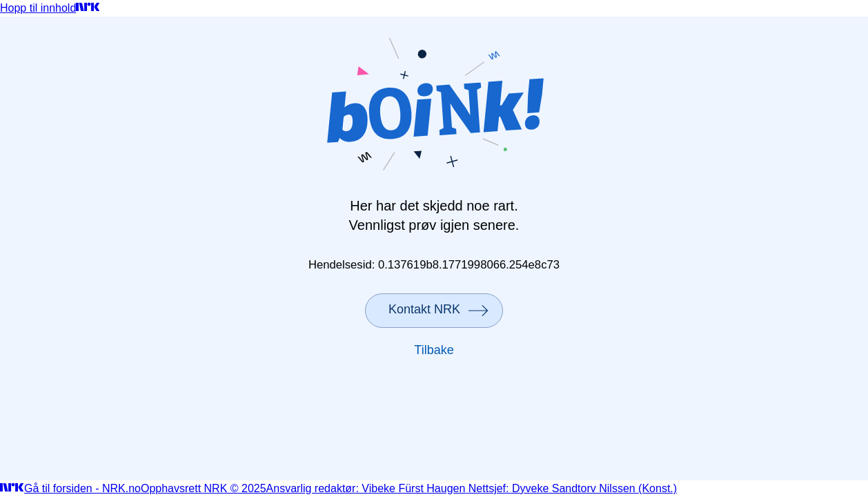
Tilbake (434, 350)
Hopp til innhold (38, 8)
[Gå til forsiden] (88, 8)
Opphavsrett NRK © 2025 (204, 488)
